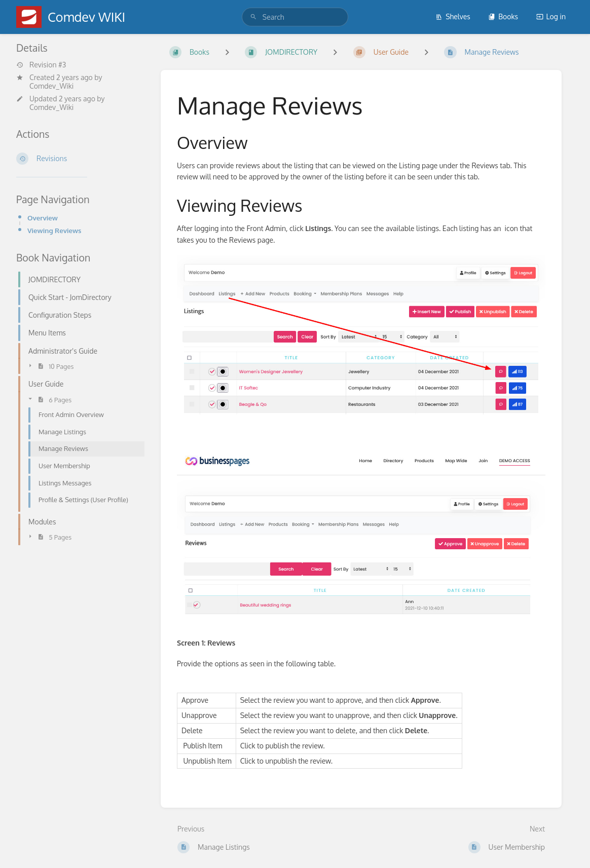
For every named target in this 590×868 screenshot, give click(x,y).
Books (503, 16)
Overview (43, 218)
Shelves (453, 16)
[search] (295, 17)
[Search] (253, 17)
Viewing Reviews (54, 230)
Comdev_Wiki (51, 86)
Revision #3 (41, 65)
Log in (551, 16)
